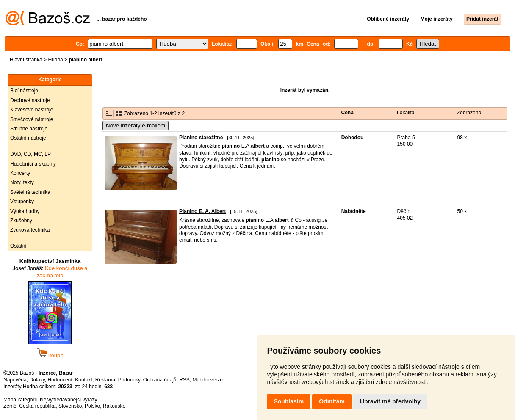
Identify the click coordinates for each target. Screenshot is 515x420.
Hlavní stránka (26, 60)
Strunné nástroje (29, 129)
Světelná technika (30, 192)
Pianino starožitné (201, 138)
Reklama (105, 380)
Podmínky (129, 380)
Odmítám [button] (332, 401)
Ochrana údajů (160, 380)
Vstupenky (22, 202)
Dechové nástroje (30, 100)
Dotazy (37, 380)
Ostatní (18, 246)
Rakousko (114, 406)
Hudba (55, 60)
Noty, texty (22, 182)
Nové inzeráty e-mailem (136, 126)
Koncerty (20, 173)
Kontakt (84, 380)
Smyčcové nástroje (32, 119)
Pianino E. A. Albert (202, 211)
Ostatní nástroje (28, 138)
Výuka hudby (25, 211)
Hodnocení (60, 380)
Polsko (92, 406)
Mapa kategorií (20, 400)
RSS (184, 380)
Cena (347, 113)
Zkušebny (21, 221)
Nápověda (15, 380)
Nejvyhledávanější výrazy (68, 400)
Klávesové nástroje (32, 110)
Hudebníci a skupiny (33, 164)
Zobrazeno (469, 113)
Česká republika (37, 406)
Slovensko (70, 406)
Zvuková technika (30, 230)
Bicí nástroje (24, 91)
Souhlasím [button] (289, 401)
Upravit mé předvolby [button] (390, 401)
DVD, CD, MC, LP (30, 154)
